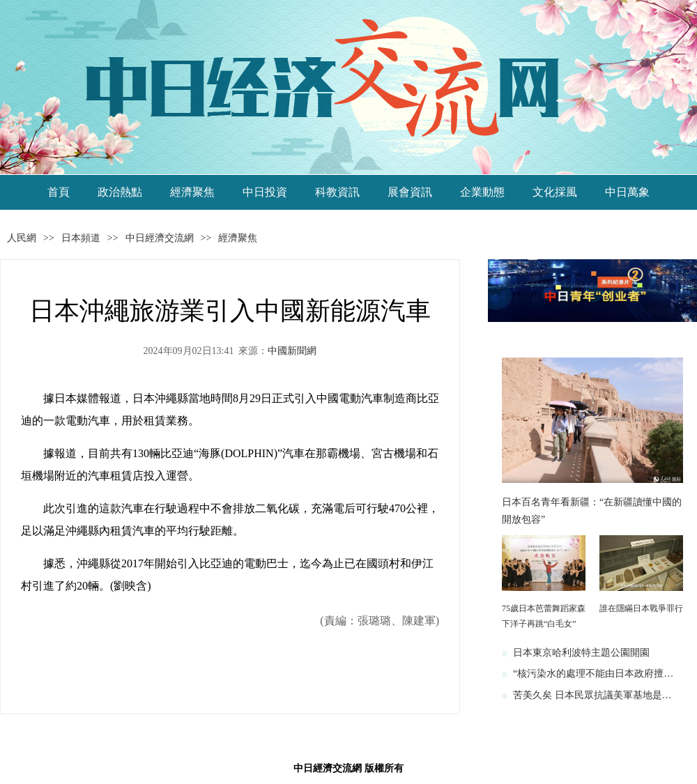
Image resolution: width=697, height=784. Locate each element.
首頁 (59, 192)
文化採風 (555, 192)
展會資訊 (410, 192)
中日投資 (265, 192)
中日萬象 (627, 192)
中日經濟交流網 (160, 238)
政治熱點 (120, 192)
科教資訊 (337, 192)
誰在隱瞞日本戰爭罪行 (641, 608)
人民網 (22, 238)
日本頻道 (81, 238)
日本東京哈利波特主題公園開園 (581, 653)
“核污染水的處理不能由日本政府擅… (593, 674)
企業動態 (482, 192)
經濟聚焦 (192, 192)
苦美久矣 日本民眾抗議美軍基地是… (592, 695)
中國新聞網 (292, 351)
